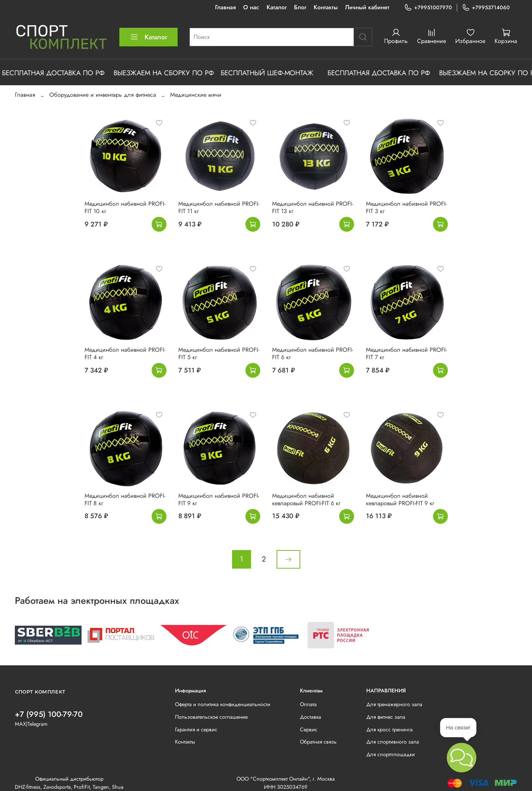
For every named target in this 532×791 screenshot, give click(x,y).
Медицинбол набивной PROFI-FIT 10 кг (125, 207)
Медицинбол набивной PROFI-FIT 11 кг (219, 207)
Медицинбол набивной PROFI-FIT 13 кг (313, 207)
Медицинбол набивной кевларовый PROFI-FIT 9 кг (400, 499)
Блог (300, 7)
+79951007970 (428, 8)
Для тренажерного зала (394, 704)
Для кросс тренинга (389, 729)
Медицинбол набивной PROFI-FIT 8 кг (125, 499)
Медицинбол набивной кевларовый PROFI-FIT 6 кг (306, 499)
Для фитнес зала (386, 717)
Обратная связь (318, 742)
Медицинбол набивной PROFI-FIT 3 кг (406, 207)
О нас (251, 7)
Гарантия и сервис (196, 729)
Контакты (326, 7)
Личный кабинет (367, 7)
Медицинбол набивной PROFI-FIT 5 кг (219, 353)
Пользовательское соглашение (211, 717)
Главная (225, 7)
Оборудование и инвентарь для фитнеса (103, 95)
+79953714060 (486, 8)
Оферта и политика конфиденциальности (223, 704)
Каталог (277, 7)
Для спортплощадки (391, 754)
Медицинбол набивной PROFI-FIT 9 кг (219, 499)
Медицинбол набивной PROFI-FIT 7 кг (406, 353)
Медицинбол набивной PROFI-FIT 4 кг (125, 353)
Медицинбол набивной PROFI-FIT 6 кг (313, 353)
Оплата (308, 704)
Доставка (310, 717)
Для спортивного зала (393, 742)
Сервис (309, 729)
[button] (462, 758)
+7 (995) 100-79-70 (49, 714)
